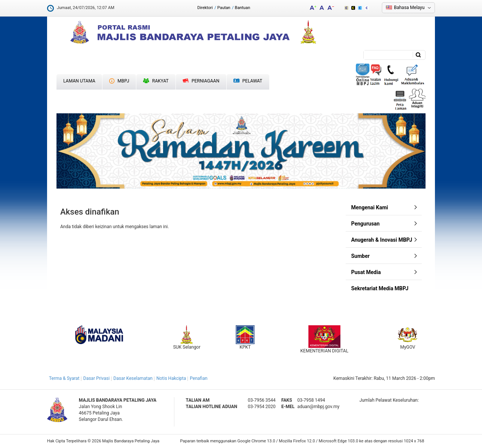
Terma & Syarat (64, 378)
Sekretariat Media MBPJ (380, 288)
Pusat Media (366, 272)
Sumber (361, 256)
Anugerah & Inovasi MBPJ (382, 240)
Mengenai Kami (370, 207)
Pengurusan (366, 224)
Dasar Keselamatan (133, 378)
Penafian (199, 378)
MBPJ (119, 81)
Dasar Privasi (96, 378)
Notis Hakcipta (171, 378)
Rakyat (156, 81)
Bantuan (243, 8)
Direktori (205, 8)
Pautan (224, 8)
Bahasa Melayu (409, 8)
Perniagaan (201, 81)
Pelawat (248, 81)
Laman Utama (79, 81)
